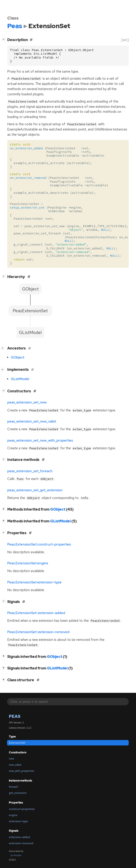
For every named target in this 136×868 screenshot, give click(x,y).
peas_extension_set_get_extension (35, 490)
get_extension (18, 793)
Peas (15, 716)
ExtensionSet (17, 743)
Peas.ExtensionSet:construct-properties (39, 544)
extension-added (19, 837)
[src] (125, 40)
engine (13, 815)
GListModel (20, 379)
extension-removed (21, 843)
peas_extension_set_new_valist (32, 421)
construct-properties (22, 809)
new (11, 759)
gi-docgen (16, 855)
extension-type (18, 821)
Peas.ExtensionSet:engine (28, 563)
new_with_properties (21, 771)
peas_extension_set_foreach (30, 471)
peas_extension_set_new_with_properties (40, 440)
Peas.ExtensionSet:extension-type (34, 582)
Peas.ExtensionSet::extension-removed (38, 632)
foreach (14, 787)
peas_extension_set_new (27, 402)
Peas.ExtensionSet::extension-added (36, 613)
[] (5, 39)
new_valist (15, 765)
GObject (18, 357)
